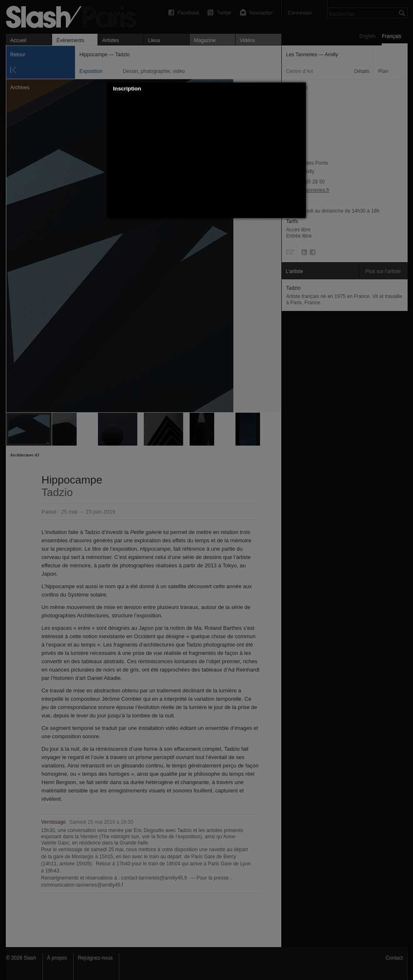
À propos (57, 958)
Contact (394, 958)
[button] (300, 89)
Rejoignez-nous (95, 958)
